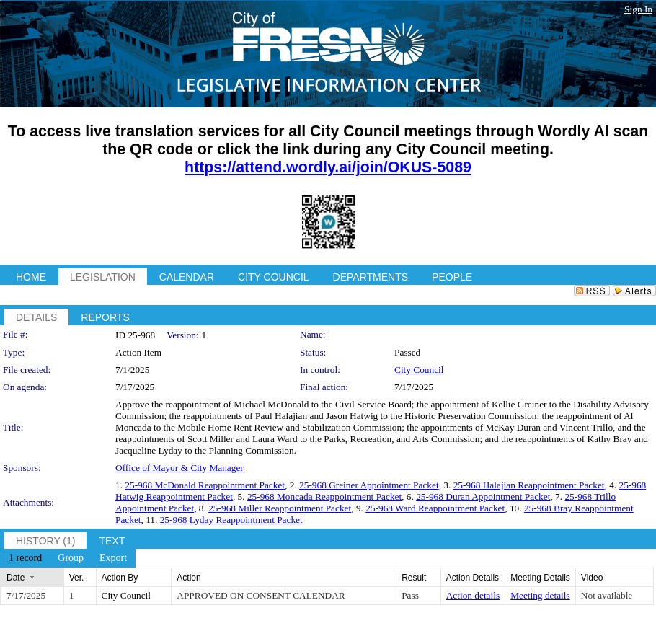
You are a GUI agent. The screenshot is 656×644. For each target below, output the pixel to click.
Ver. (77, 578)
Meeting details (540, 595)
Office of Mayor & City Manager (179, 468)
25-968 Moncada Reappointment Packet (324, 497)
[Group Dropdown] (71, 558)
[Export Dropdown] (113, 558)
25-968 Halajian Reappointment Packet (529, 485)
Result (414, 578)
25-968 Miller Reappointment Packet (280, 508)
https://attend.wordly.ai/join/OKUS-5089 (328, 167)
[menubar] (68, 558)
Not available (607, 595)
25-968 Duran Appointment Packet (483, 497)
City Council (419, 370)
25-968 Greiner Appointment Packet (369, 485)
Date (15, 578)
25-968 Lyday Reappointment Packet (231, 520)
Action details (473, 595)
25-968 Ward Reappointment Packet (435, 508)
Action (189, 578)
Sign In (638, 9)
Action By (120, 578)
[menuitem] (25, 558)
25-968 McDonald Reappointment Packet (205, 485)
